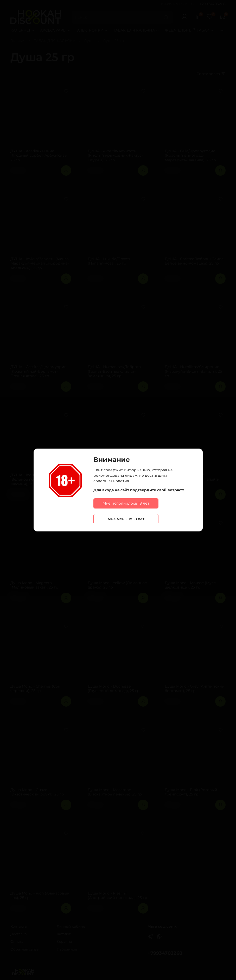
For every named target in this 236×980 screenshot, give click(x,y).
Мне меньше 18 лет (126, 519)
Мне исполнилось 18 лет (126, 503)
